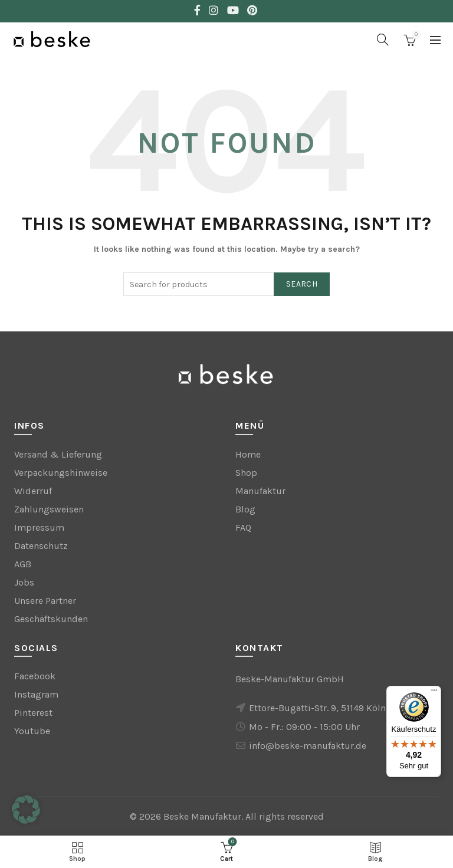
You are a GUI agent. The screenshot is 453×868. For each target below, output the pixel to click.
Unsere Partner (45, 601)
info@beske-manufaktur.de (308, 746)
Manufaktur (260, 491)
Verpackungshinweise (61, 473)
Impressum (39, 527)
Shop (246, 473)
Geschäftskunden (51, 619)
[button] (26, 810)
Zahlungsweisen (49, 509)
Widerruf (33, 491)
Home (248, 454)
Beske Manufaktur (202, 816)
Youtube (32, 731)
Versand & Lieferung (58, 454)
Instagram (36, 694)
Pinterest (33, 713)
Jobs (24, 582)
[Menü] (434, 693)
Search (302, 284)
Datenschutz (41, 546)
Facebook (35, 676)
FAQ (243, 527)
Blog (245, 509)
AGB (23, 564)
